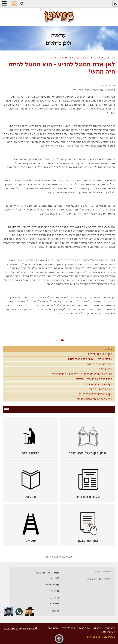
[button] (22, 4)
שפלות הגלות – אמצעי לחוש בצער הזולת (90, 359)
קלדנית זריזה (103, 572)
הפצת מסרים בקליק (99, 579)
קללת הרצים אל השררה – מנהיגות (94, 379)
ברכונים (54, 597)
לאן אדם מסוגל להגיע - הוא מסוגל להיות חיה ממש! (62, 68)
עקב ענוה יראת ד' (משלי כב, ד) (96, 394)
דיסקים (54, 604)
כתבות (78, 57)
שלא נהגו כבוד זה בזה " (99, 364)
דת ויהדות (65, 57)
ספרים (55, 578)
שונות (55, 611)
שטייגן (97, 57)
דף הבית (110, 57)
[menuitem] (88, 438)
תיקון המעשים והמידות (100, 354)
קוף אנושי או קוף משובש (98, 384)
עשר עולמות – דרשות (100, 389)
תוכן (88, 57)
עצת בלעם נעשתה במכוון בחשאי (95, 399)
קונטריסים (53, 584)
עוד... (109, 349)
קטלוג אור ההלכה (48, 573)
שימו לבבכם (105, 369)
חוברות (55, 591)
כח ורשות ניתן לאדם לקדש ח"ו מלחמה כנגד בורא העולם (82, 374)
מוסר (52, 57)
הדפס (57, 340)
